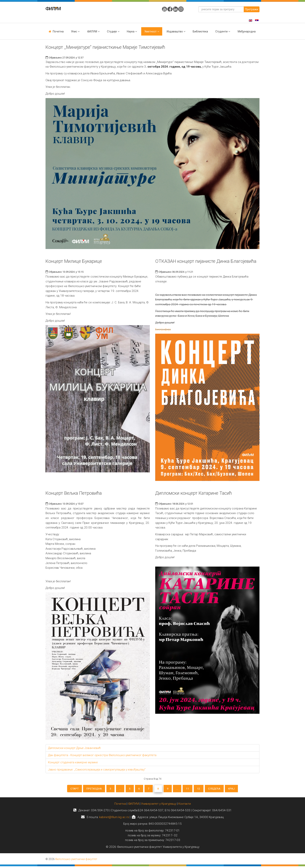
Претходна (88, 789)
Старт (67, 789)
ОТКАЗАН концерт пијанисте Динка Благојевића (206, 261)
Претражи (252, 9)
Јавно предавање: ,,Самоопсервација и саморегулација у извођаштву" (97, 770)
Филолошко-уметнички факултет (76, 861)
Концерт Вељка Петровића (74, 493)
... (117, 789)
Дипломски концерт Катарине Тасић (194, 493)
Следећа (221, 789)
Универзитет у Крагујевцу (159, 805)
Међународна (247, 31)
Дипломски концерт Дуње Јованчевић (74, 748)
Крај (240, 789)
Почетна (58, 31)
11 (191, 789)
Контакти (185, 805)
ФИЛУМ (133, 805)
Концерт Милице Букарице (74, 261)
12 (203, 789)
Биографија (163, 329)
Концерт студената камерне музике (73, 762)
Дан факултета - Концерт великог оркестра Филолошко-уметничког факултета (102, 755)
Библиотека (200, 31)
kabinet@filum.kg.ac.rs (114, 819)
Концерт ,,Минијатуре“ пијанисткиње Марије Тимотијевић (105, 47)
